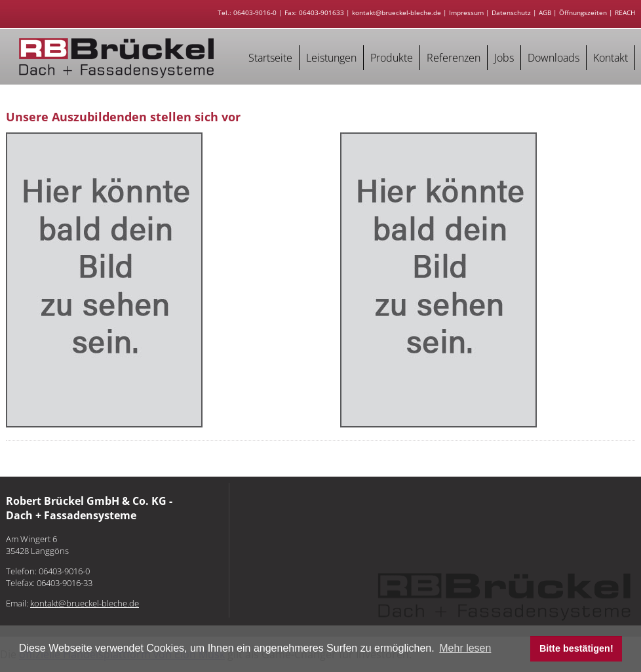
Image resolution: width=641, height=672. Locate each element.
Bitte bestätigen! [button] (576, 648)
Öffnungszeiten (583, 12)
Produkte (392, 58)
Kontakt (611, 58)
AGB (545, 12)
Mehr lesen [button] (465, 648)
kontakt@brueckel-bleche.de (397, 12)
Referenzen (454, 58)
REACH (625, 12)
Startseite (270, 58)
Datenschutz (511, 12)
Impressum (466, 12)
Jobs (504, 58)
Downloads (554, 58)
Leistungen (331, 58)
